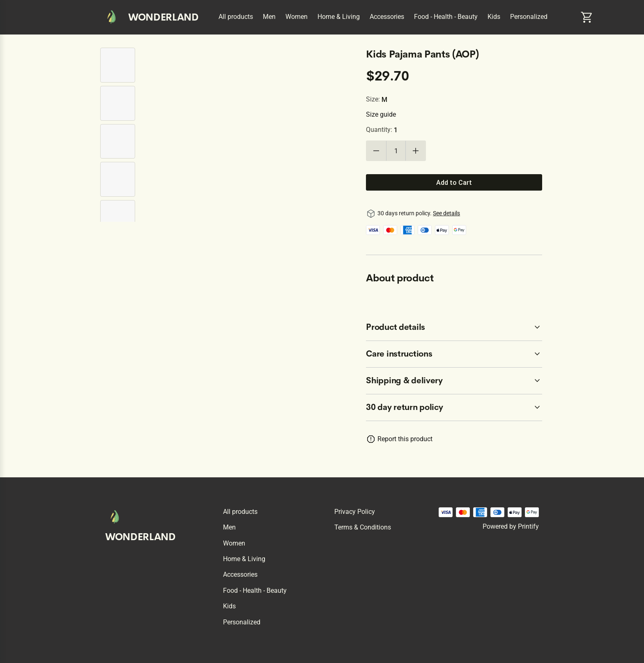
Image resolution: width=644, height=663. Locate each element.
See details (446, 213)
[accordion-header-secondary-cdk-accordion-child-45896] (454, 381)
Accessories (387, 17)
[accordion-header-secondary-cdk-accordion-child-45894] (454, 327)
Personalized (529, 17)
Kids (494, 17)
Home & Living (339, 17)
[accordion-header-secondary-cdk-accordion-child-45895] (454, 354)
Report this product (405, 439)
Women (297, 17)
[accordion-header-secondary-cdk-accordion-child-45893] (454, 407)
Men (269, 17)
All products (236, 17)
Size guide (381, 114)
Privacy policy (355, 512)
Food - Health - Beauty (446, 17)
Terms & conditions (363, 527)
